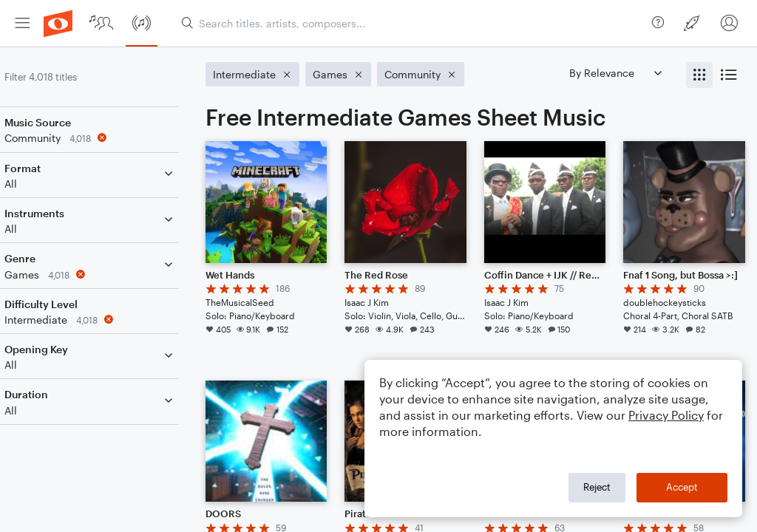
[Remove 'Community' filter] (109, 138)
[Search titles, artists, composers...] (411, 23)
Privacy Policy (666, 415)
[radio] (699, 75)
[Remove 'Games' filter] (109, 274)
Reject (597, 487)
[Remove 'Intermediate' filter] (109, 320)
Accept (682, 487)
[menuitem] (22, 23)
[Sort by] (615, 73)
